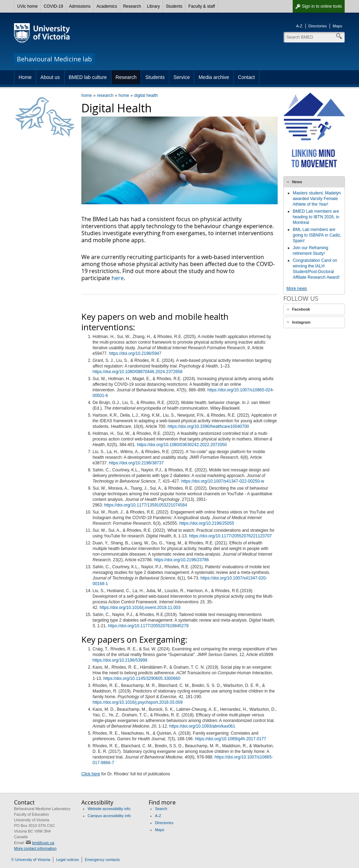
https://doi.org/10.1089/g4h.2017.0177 (231, 739)
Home (25, 77)
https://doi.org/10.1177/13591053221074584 (145, 505)
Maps (337, 26)
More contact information (35, 848)
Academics (107, 6)
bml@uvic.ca (43, 843)
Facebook (301, 315)
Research (132, 6)
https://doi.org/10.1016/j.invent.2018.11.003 (140, 608)
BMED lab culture (88, 77)
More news (297, 289)
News (297, 182)
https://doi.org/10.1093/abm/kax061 (202, 726)
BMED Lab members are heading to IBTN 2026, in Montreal (316, 217)
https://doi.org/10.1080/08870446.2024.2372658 (137, 372)
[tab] (314, 182)
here (118, 278)
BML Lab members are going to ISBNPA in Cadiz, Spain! (317, 235)
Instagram (301, 328)
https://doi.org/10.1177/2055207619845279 (148, 626)
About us (50, 77)
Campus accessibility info (109, 816)
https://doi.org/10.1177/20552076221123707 (230, 536)
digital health (146, 95)
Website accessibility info (109, 809)
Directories (318, 26)
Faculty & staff (202, 6)
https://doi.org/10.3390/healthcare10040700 (208, 426)
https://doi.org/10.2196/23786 (181, 560)
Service (182, 77)
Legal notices (67, 860)
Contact (246, 77)
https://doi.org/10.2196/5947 (135, 353)
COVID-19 (53, 6)
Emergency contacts (102, 860)
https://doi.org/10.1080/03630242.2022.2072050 (182, 445)
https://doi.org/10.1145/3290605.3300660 (142, 678)
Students (174, 6)
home (87, 95)
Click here (91, 774)
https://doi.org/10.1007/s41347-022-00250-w (223, 481)
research (105, 95)
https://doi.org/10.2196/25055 (206, 523)
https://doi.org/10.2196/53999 (120, 660)
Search (161, 809)
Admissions (80, 6)
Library (153, 6)
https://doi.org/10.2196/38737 (136, 463)
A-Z (299, 26)
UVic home (27, 6)
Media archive (214, 77)
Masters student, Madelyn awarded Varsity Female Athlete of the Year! (317, 199)
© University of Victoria (31, 860)
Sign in (322, 6)
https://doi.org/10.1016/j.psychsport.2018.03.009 (138, 702)
